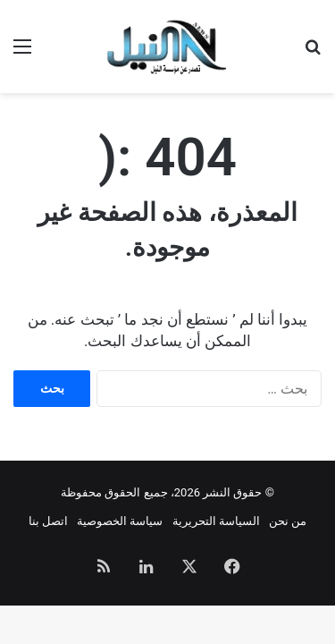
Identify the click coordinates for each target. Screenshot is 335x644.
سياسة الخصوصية (120, 521)
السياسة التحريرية (216, 521)
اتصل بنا (48, 521)
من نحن (288, 521)
